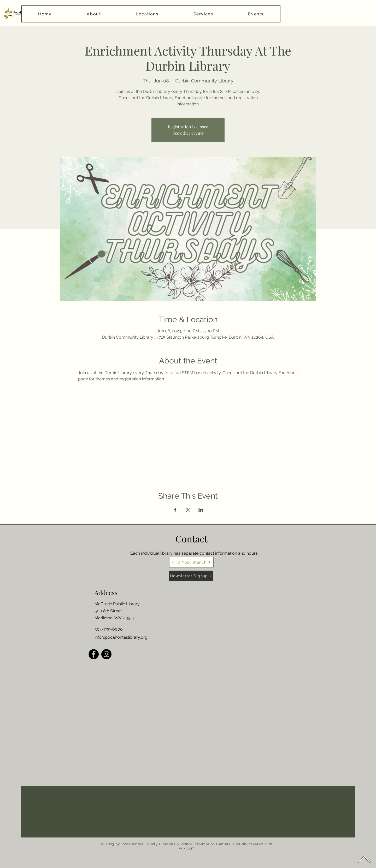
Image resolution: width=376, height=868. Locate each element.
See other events (188, 133)
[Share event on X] (188, 510)
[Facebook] (94, 654)
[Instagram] (106, 654)
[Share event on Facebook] (175, 510)
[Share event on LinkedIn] (201, 510)
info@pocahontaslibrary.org (121, 637)
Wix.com (187, 848)
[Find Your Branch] (191, 562)
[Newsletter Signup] (191, 576)
